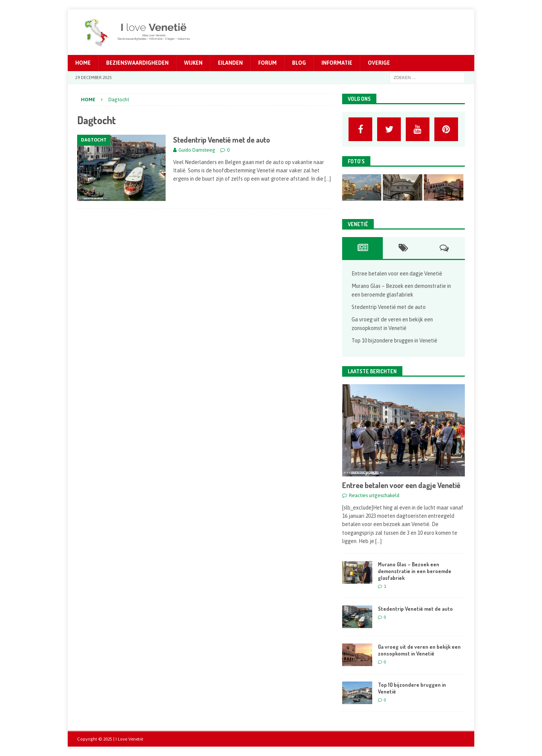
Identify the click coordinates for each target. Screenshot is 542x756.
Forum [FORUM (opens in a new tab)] (267, 63)
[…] (328, 179)
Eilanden (230, 63)
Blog (299, 63)
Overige (379, 63)
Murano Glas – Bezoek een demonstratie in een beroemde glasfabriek (415, 571)
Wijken (193, 63)
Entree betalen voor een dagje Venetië (397, 274)
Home (83, 63)
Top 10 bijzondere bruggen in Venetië (394, 341)
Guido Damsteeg (197, 150)
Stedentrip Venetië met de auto (222, 140)
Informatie (337, 63)
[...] (378, 541)
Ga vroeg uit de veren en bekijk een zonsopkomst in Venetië (419, 650)
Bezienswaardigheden (137, 63)
